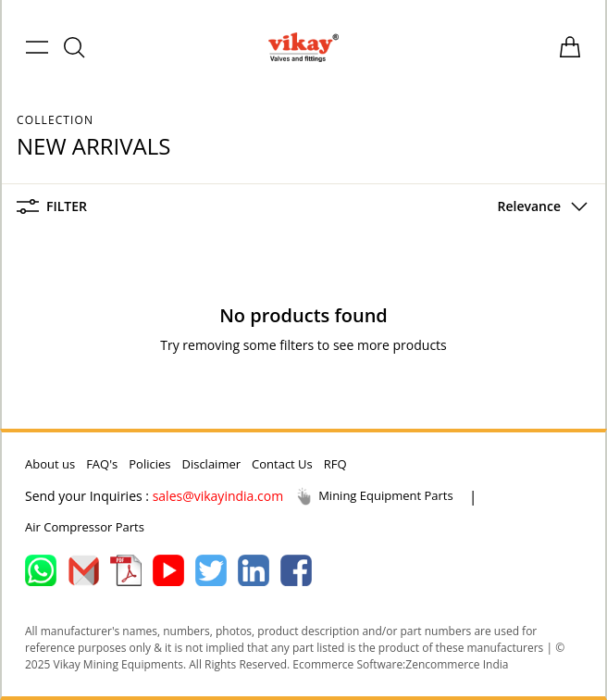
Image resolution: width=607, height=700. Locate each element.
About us (50, 464)
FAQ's (102, 464)
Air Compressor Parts (85, 527)
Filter (52, 206)
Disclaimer (211, 464)
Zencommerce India (457, 664)
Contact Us (282, 464)
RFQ (335, 464)
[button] (539, 206)
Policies (149, 464)
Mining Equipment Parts (374, 496)
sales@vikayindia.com (218, 496)
